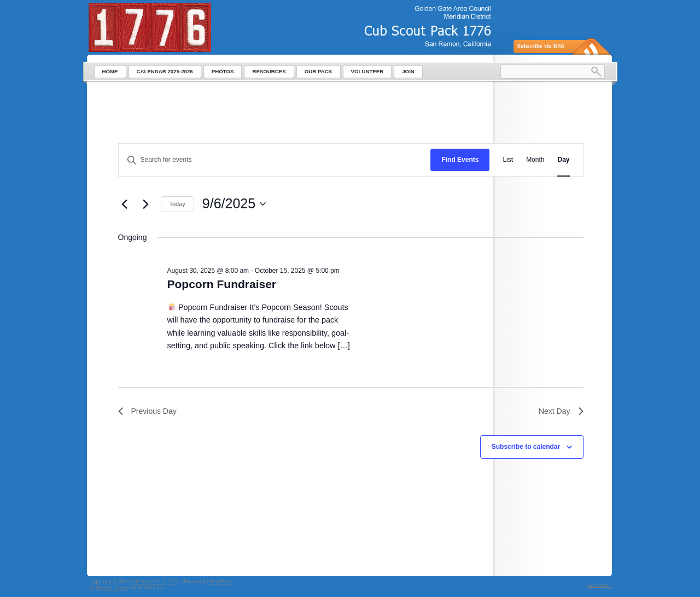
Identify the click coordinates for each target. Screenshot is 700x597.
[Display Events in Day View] (563, 160)
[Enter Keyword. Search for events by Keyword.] (275, 160)
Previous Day (147, 411)
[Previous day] (125, 204)
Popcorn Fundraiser (222, 284)
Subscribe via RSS (541, 46)
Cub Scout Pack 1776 (154, 581)
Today (177, 204)
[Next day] (146, 204)
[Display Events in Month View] (535, 160)
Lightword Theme (109, 587)
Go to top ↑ (599, 585)
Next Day (561, 411)
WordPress (221, 581)
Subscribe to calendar (526, 447)
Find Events (460, 160)
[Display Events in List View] (508, 160)
